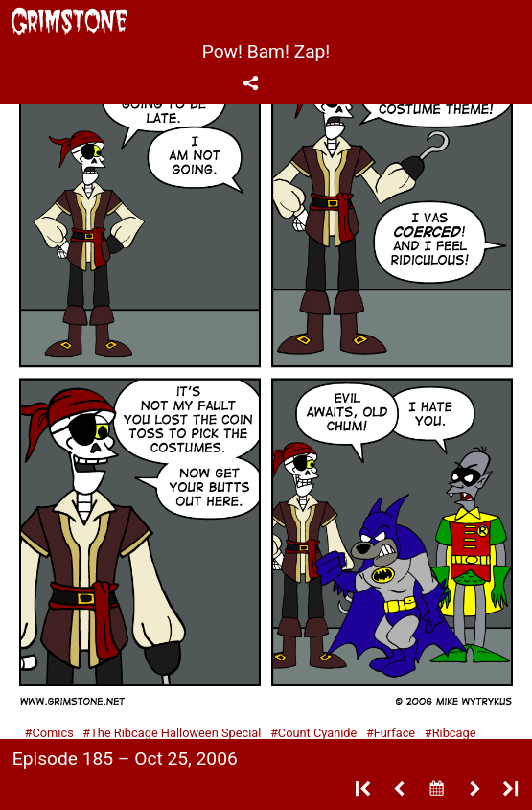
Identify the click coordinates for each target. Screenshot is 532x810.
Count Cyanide (318, 733)
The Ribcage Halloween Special (175, 733)
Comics (52, 733)
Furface (394, 733)
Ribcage (454, 733)
